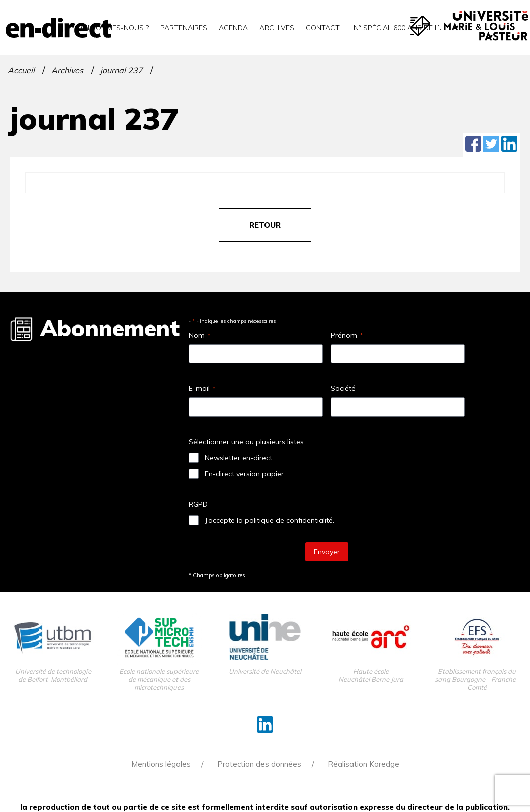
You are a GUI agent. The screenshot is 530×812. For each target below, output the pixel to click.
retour (265, 225)
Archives (277, 28)
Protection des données (259, 764)
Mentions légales (161, 764)
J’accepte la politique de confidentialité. (270, 520)
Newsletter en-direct (238, 458)
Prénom (347, 335)
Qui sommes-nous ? (113, 28)
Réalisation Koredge (364, 764)
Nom (199, 335)
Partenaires (184, 28)
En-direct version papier (244, 474)
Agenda (233, 28)
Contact (323, 28)
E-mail (202, 388)
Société (343, 388)
